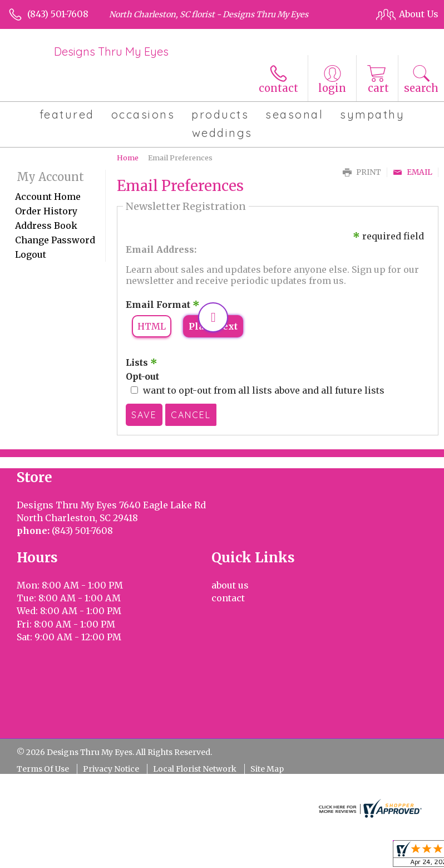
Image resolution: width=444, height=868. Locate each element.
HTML (152, 326)
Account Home (48, 197)
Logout (31, 254)
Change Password (55, 240)
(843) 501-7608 (58, 14)
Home (128, 158)
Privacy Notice (111, 769)
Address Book (46, 225)
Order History (46, 211)
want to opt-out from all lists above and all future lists (264, 390)
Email (413, 172)
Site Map (267, 769)
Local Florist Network (195, 769)
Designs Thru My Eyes (111, 52)
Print (362, 172)
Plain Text (213, 326)
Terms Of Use (43, 769)
